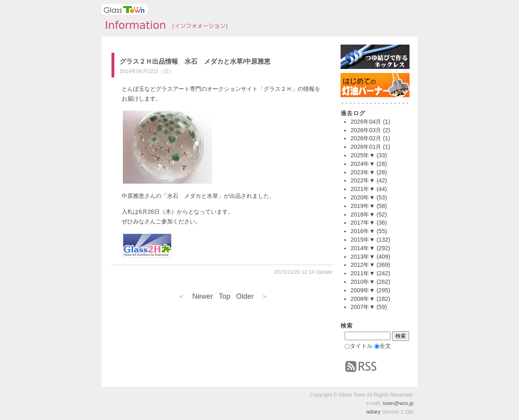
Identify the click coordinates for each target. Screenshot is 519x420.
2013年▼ (362, 257)
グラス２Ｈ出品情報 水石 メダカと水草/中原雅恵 (195, 61)
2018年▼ (362, 214)
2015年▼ (362, 240)
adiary (373, 412)
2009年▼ (362, 290)
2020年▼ (362, 197)
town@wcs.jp (398, 403)
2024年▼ (362, 164)
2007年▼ (362, 307)
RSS (361, 366)
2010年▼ (362, 282)
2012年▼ (362, 265)
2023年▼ (362, 172)
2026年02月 (366, 138)
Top (225, 296)
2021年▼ (362, 189)
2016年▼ (362, 231)
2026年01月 (366, 147)
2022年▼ (362, 180)
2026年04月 (366, 122)
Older (252, 296)
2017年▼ (362, 223)
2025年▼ (362, 155)
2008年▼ (362, 299)
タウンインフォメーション (164, 26)
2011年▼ (362, 273)
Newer (195, 296)
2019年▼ (362, 206)
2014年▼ (362, 248)
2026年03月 (366, 130)
